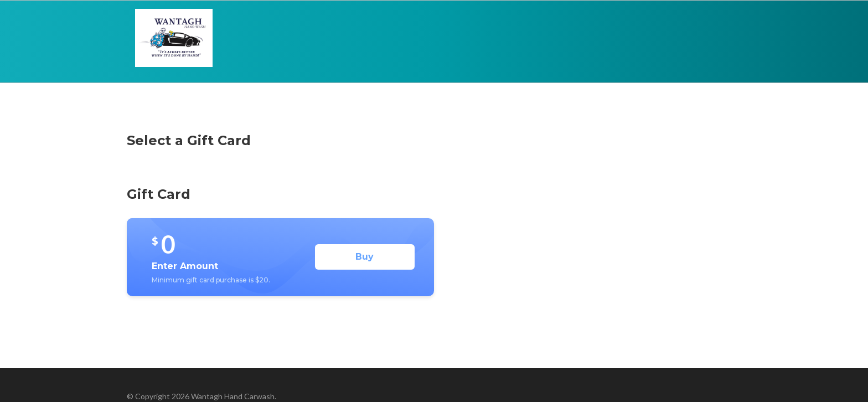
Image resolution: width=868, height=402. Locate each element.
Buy (365, 257)
